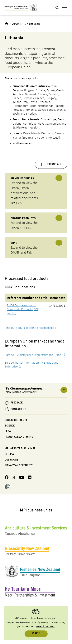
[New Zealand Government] (36, 391)
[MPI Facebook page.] (7, 478)
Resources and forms (19, 437)
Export (15, 24)
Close (36, 634)
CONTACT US (18, 410)
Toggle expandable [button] (59, 178)
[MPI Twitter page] (14, 478)
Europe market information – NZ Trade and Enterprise (32, 364)
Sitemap (10, 454)
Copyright (12, 460)
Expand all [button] (54, 164)
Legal (8, 432)
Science (10, 426)
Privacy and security (19, 466)
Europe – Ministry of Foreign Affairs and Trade (33, 355)
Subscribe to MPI (16, 420)
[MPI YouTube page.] (22, 478)
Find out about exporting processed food (31, 328)
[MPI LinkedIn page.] (30, 478)
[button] (7, 487)
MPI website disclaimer (20, 449)
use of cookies (46, 626)
